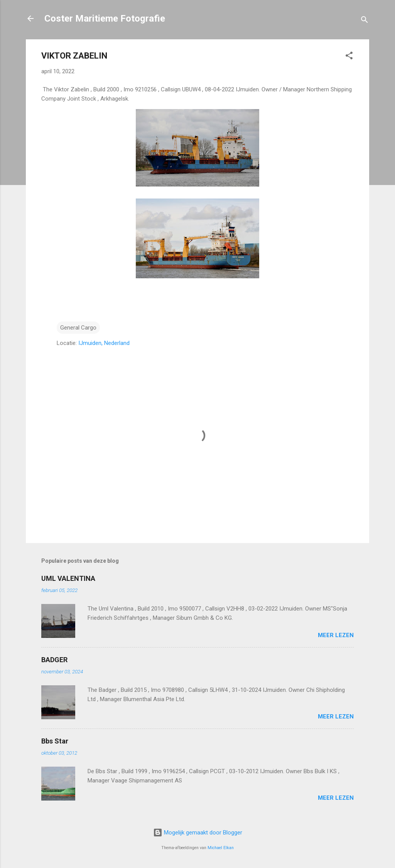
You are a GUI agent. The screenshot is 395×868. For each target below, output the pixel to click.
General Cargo (78, 328)
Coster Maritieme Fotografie (105, 19)
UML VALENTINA (68, 578)
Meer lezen (336, 635)
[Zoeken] (365, 21)
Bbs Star (55, 741)
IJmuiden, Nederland (104, 343)
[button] (349, 57)
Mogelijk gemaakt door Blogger (198, 833)
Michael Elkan (221, 848)
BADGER (54, 660)
